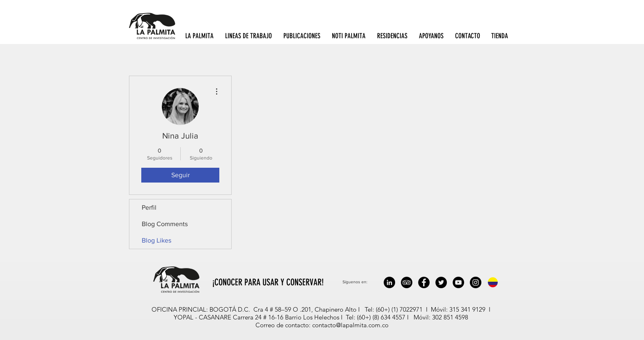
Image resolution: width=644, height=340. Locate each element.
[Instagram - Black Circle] (476, 282)
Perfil (149, 207)
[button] (201, 36)
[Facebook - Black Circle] (424, 282)
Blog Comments (165, 224)
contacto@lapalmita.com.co (350, 325)
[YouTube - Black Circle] (458, 282)
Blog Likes (156, 240)
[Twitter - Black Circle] (441, 282)
